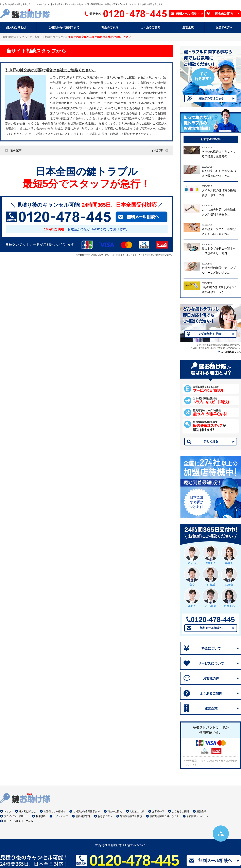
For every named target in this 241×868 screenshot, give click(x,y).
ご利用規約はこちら (231, 352)
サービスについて (211, 663)
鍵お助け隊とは (27, 811)
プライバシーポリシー (16, 816)
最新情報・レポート (197, 816)
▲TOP (221, 833)
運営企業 (211, 708)
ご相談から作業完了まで (86, 811)
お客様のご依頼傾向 (54, 811)
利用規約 (41, 816)
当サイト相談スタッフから (18, 821)
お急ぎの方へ (105, 816)
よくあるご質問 (211, 693)
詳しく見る (211, 441)
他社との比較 (137, 811)
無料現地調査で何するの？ (164, 816)
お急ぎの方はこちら (211, 98)
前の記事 (16, 150)
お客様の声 (211, 678)
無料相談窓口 (83, 816)
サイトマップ (61, 816)
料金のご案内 (115, 811)
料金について (211, 648)
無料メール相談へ (211, 628)
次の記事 (157, 150)
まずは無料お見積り (211, 334)
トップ (7, 811)
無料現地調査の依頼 (131, 816)
